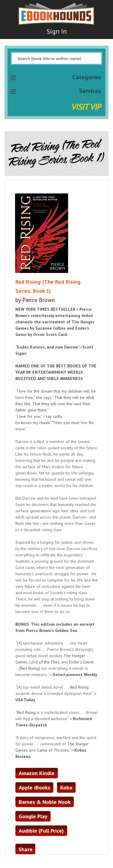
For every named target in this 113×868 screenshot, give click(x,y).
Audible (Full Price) (41, 831)
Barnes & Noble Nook (45, 802)
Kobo (66, 787)
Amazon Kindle (37, 773)
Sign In (57, 31)
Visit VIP (86, 107)
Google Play (33, 816)
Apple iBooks (34, 787)
